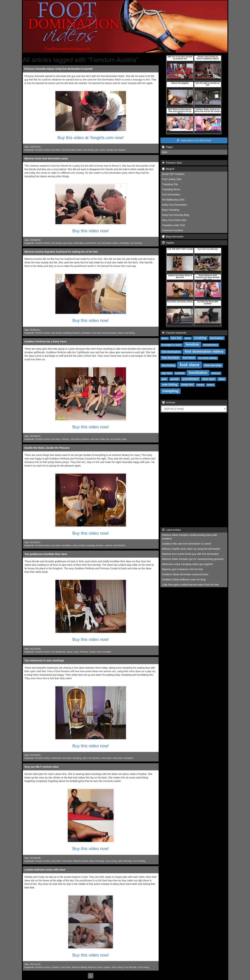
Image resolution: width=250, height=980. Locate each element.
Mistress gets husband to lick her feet (183, 569)
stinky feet (105, 439)
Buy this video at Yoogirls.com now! (91, 138)
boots (102, 150)
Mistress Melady (79, 967)
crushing (200, 338)
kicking (82, 545)
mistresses (56, 758)
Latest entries (171, 530)
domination (79, 243)
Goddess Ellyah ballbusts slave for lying (184, 579)
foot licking (89, 150)
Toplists (168, 243)
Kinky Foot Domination (175, 205)
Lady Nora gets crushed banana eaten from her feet (190, 585)
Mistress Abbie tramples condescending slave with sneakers (190, 537)
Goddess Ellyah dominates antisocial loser (185, 574)
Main (165, 152)
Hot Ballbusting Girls (173, 200)
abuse (70, 652)
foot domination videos (72, 150)
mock (99, 652)
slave (124, 439)
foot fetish (56, 150)
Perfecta (84, 652)
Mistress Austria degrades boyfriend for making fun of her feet (61, 252)
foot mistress (120, 150)
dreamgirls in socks (172, 345)
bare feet (95, 439)
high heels (167, 373)
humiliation (124, 243)
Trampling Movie (171, 189)
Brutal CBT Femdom (173, 174)
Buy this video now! (91, 231)
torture (211, 385)
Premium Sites (172, 163)
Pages (168, 147)
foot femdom (120, 545)
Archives (169, 402)
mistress (65, 439)
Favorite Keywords (174, 333)
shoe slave (68, 243)
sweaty (109, 150)
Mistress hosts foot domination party (46, 159)
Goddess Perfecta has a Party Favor (46, 342)
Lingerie (107, 967)
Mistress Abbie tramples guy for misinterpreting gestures (193, 559)
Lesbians (56, 967)
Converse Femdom (173, 230)
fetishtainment (210, 345)
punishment (91, 243)
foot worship (136, 243)
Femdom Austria (42, 150)
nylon (85, 758)
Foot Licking (143, 967)
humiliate (107, 652)
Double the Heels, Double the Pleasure (47, 448)
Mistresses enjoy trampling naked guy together (188, 564)
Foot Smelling (139, 861)
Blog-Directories (173, 237)
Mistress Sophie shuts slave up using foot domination (191, 549)
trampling (67, 333)
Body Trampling (171, 210)
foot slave (97, 333)
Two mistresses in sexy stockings (44, 661)
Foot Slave (67, 861)
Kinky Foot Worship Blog (176, 215)
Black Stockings (97, 861)
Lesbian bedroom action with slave (45, 870)
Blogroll (168, 169)
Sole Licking (111, 861)
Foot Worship (130, 967)
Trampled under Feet (174, 225)
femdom (76, 333)
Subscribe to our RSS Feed (194, 141)
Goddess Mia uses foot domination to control (187, 544)
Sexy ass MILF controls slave (42, 767)
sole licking (56, 243)
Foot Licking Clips (172, 179)
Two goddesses (58, 652)
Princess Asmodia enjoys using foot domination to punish (59, 69)
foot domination (171, 352)
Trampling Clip (170, 184)
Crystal (92, 652)
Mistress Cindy (95, 967)
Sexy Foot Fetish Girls (174, 220)
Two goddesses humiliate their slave (46, 554)
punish (174, 379)
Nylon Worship (125, 861)
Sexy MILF (56, 861)
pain (97, 150)
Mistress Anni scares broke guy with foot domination (191, 554)
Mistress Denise (81, 861)
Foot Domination (171, 195)
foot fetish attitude (208, 358)
